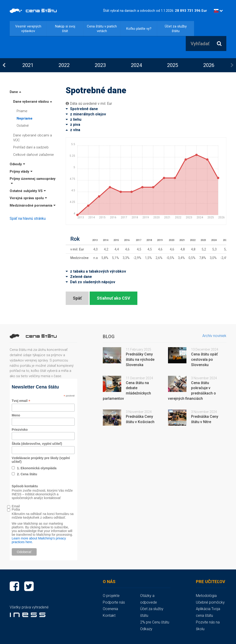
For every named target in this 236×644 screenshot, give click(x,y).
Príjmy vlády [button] (21, 172)
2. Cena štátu (27, 474)
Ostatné (23, 126)
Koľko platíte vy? (139, 29)
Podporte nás (114, 602)
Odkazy (146, 629)
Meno (16, 415)
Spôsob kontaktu (25, 486)
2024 (136, 65)
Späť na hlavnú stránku (28, 218)
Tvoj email (21, 401)
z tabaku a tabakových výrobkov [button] (96, 271)
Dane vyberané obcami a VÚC (32, 138)
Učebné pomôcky (210, 602)
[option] (28, 65)
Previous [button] (4, 65)
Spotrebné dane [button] (82, 109)
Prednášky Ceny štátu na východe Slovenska (140, 360)
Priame (22, 111)
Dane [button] (15, 92)
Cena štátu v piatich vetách (102, 29)
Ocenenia (110, 609)
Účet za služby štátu (176, 29)
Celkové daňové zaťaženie (34, 155)
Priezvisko (20, 430)
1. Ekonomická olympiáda (37, 468)
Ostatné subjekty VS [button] (28, 191)
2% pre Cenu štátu (155, 622)
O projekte (111, 596)
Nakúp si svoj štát (65, 29)
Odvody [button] (17, 164)
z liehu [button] (74, 119)
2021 (28, 65)
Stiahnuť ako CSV (114, 298)
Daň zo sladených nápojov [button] (90, 282)
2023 (100, 65)
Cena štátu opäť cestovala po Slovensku (204, 360)
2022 (64, 65)
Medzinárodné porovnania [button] (33, 205)
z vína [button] (73, 130)
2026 (209, 65)
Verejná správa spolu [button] (28, 198)
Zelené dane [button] (79, 277)
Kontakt (109, 615)
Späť (77, 298)
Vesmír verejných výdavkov (28, 29)
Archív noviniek (214, 336)
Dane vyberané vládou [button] (33, 102)
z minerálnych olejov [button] (86, 114)
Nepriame (25, 118)
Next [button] (232, 65)
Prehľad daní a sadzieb (31, 147)
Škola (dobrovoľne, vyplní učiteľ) (37, 444)
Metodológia (206, 596)
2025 (173, 65)
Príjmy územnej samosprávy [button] (33, 181)
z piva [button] (73, 125)
